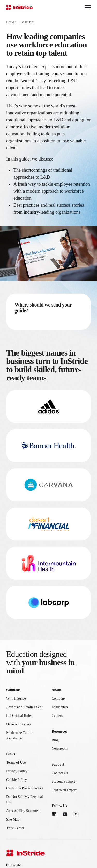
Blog (55, 740)
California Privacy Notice (25, 788)
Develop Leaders (18, 724)
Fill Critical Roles (19, 716)
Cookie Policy (17, 780)
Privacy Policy (17, 771)
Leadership (60, 707)
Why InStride (16, 699)
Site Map (13, 819)
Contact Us (60, 773)
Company (59, 699)
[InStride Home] (19, 7)
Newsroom (60, 749)
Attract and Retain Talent (24, 707)
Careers (57, 716)
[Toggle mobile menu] (88, 7)
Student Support (64, 782)
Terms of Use (16, 763)
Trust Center (15, 828)
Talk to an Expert (64, 790)
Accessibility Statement (23, 811)
